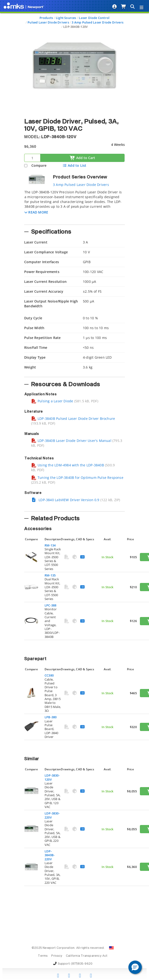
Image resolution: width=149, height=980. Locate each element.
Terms (43, 956)
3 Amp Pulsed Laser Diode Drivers (97, 22)
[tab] (74, 206)
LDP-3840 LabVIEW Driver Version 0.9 (65, 500)
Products (46, 18)
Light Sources (66, 18)
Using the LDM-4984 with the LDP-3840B (68, 465)
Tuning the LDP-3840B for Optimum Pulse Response (77, 478)
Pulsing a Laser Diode (52, 401)
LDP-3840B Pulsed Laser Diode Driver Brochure (73, 419)
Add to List (74, 165)
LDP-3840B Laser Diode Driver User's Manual (71, 441)
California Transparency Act (87, 956)
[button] (36, 212)
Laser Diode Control (94, 18)
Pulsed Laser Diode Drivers (48, 22)
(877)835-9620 (82, 964)
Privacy (57, 956)
